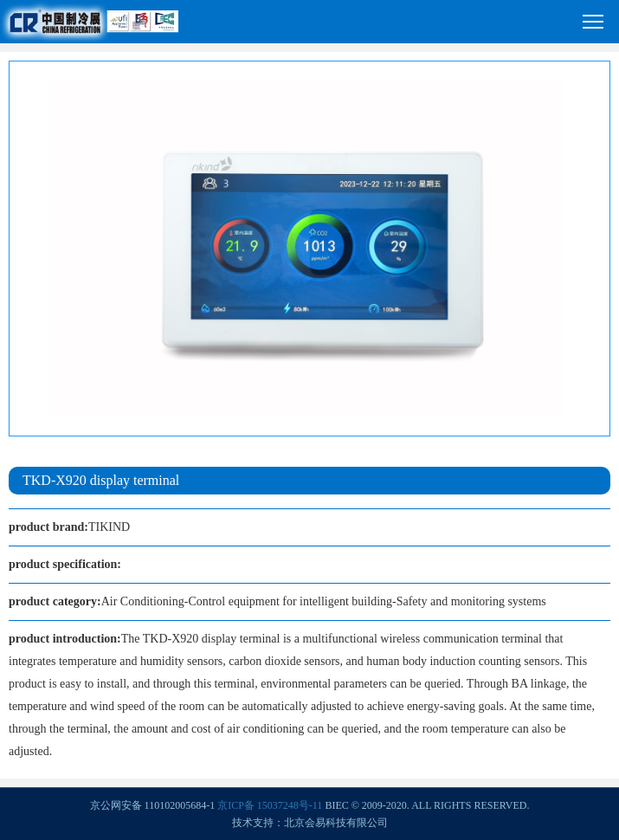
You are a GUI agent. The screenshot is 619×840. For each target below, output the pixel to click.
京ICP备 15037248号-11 (270, 805)
